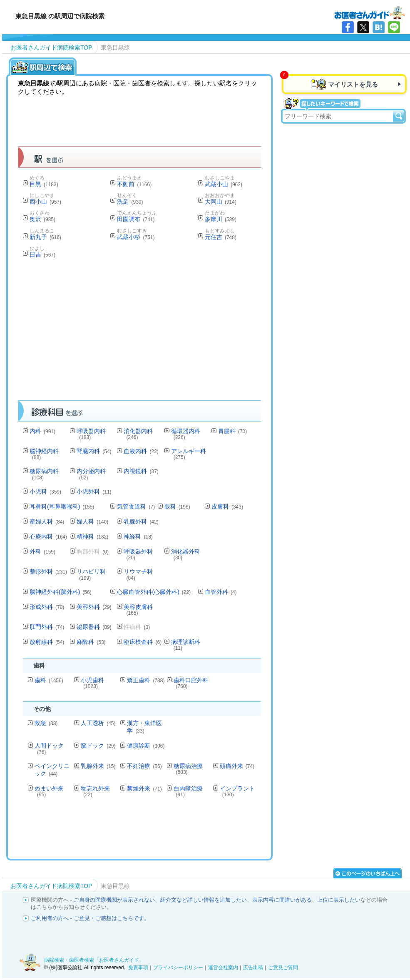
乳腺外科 (141, 521)
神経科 (138, 536)
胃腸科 (232, 431)
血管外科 (221, 592)
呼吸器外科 (138, 554)
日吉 (42, 254)
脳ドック (98, 746)
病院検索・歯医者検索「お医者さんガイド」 (94, 960)
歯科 (49, 680)
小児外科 (94, 491)
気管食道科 (136, 506)
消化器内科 (138, 434)
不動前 (134, 184)
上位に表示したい (339, 900)
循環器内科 (186, 434)
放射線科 (47, 642)
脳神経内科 (44, 454)
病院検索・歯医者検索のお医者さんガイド (370, 12)
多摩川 (221, 219)
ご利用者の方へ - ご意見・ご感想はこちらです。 (90, 918)
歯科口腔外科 (191, 683)
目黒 (44, 184)
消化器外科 (186, 554)
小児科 (45, 491)
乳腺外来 (98, 766)
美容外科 (94, 607)
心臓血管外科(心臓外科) (154, 592)
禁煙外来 (144, 788)
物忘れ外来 (95, 791)
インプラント (237, 791)
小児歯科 (92, 683)
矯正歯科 (146, 680)
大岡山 (221, 202)
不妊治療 (144, 766)
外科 (42, 551)
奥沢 (42, 219)
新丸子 (45, 237)
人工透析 (98, 723)
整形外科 (48, 571)
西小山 (45, 202)
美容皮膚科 (138, 610)
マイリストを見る (353, 84)
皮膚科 (227, 506)
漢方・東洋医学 (144, 727)
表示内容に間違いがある (282, 900)
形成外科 (47, 607)
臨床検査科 (143, 642)
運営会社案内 (223, 968)
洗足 (130, 202)
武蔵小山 (224, 184)
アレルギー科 (189, 454)
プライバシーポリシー (178, 968)
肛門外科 (47, 627)
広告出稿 (253, 968)
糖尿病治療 (188, 769)
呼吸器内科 (91, 434)
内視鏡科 (141, 471)
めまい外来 (49, 791)
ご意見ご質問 (283, 968)
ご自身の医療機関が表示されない (114, 900)
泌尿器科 (94, 627)
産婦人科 (47, 521)
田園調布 (136, 219)
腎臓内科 (94, 451)
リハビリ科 (91, 574)
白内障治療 (188, 791)
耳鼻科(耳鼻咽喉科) (62, 506)
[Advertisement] (169, 332)
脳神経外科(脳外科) (61, 592)
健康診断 (146, 746)
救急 (46, 723)
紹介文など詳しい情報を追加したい (204, 900)
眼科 (177, 506)
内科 (42, 431)
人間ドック (49, 748)
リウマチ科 (138, 574)
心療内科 (48, 536)
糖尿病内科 (44, 474)
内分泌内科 (91, 474)
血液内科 (141, 451)
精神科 (92, 536)
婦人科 (92, 521)
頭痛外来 (237, 766)
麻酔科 (91, 642)
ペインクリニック (52, 770)
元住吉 (221, 237)
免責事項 (138, 968)
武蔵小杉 (136, 237)
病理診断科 (186, 645)
